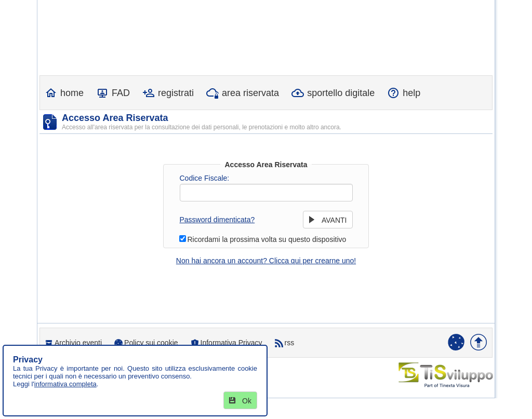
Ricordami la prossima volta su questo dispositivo (267, 239)
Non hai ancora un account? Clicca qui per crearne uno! (266, 261)
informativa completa (65, 384)
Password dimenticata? (217, 220)
